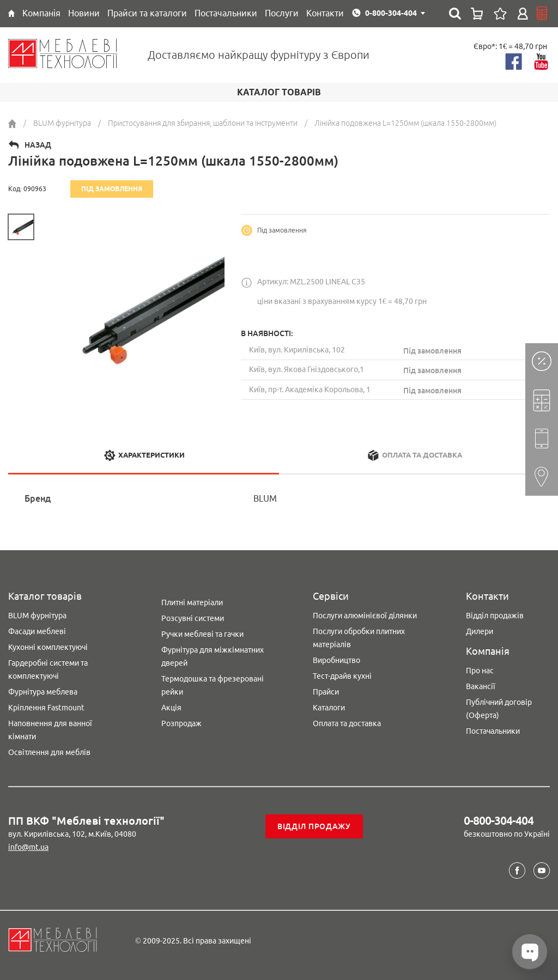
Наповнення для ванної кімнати (50, 730)
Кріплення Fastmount (46, 708)
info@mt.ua (28, 847)
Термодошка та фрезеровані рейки (213, 685)
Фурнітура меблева (43, 692)
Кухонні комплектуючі (48, 647)
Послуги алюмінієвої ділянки (365, 616)
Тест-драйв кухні (342, 676)
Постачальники (493, 731)
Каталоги (329, 708)
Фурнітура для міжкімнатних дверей (213, 656)
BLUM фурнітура (37, 616)
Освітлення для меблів (49, 752)
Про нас (480, 671)
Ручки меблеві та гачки (202, 634)
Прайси (326, 692)
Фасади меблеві (37, 631)
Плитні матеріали (192, 602)
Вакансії (481, 686)
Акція (171, 708)
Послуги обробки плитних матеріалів (359, 638)
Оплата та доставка (347, 723)
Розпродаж (181, 723)
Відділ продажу (314, 826)
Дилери (480, 631)
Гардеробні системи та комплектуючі (48, 669)
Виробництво (336, 660)
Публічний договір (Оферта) (499, 709)
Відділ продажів (495, 616)
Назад (38, 145)
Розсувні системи (193, 618)
